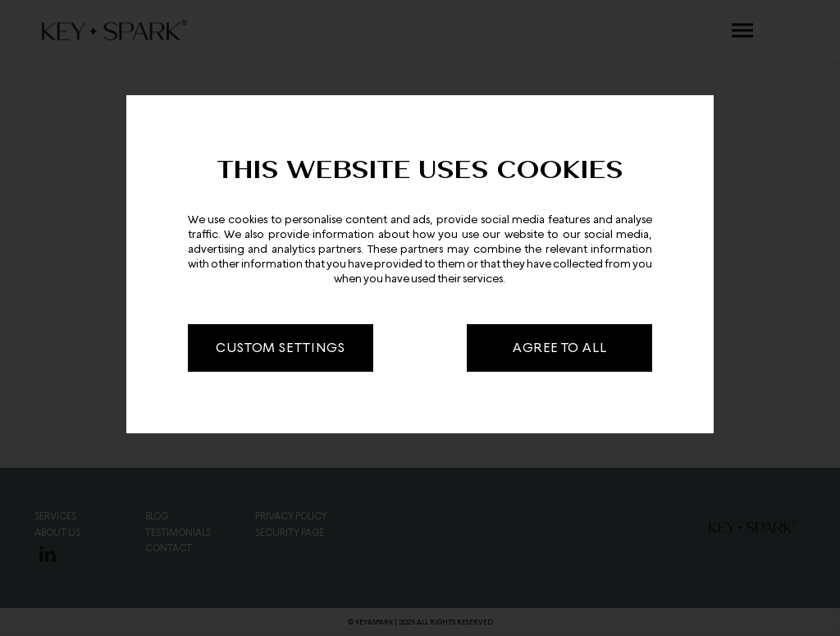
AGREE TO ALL (560, 348)
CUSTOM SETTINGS (280, 348)
